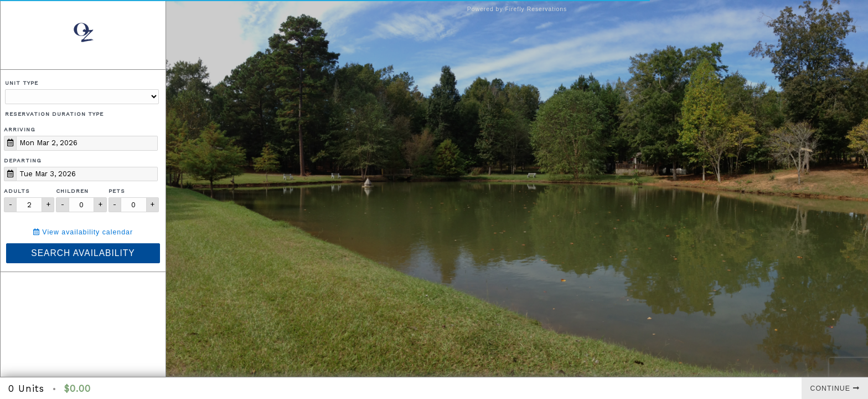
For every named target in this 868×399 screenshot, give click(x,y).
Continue (835, 388)
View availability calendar (83, 232)
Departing (23, 160)
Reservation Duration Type (54, 114)
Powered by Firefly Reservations (517, 9)
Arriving (20, 129)
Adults (17, 191)
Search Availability (83, 253)
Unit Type (22, 83)
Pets (117, 191)
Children (72, 191)
